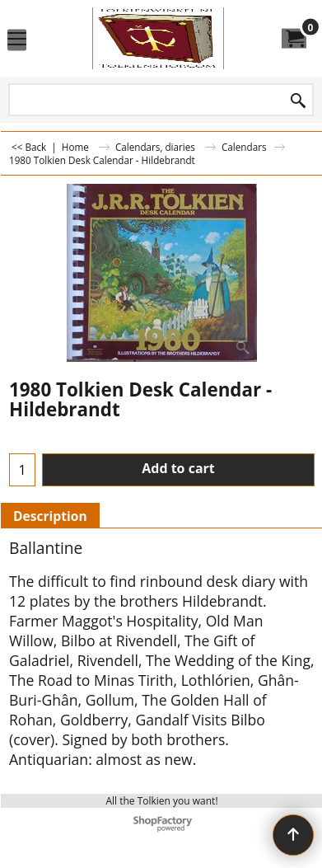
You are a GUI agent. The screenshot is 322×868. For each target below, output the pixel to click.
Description (50, 516)
